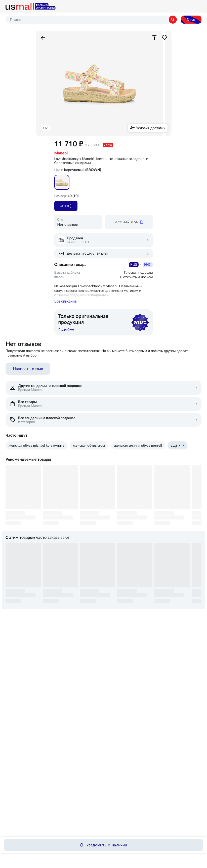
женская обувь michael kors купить (36, 448)
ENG (148, 265)
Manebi (61, 153)
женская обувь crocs (89, 448)
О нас (191, 19)
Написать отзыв (28, 372)
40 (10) (66, 206)
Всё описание (65, 304)
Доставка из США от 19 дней (87, 254)
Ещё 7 (175, 448)
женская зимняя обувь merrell (138, 448)
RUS (134, 265)
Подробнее (66, 332)
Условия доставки (151, 128)
